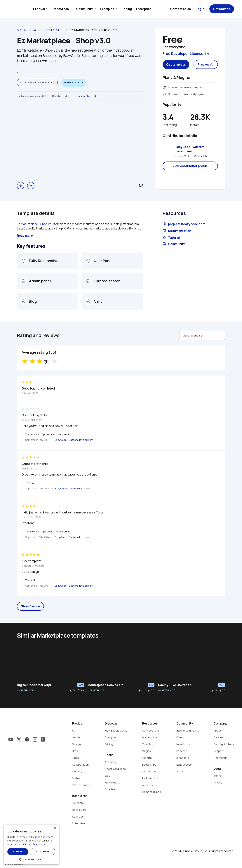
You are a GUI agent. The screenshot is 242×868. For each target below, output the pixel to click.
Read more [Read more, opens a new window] (39, 844)
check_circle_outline (23, 261)
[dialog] (31, 844)
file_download (71, 690)
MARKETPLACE (25, 690)
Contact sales (180, 9)
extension (164, 94)
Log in (200, 9)
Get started (222, 9)
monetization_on (164, 87)
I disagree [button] (43, 852)
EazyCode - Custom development (190, 149)
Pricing (127, 9)
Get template (176, 64)
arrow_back (21, 186)
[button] (31, 859)
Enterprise (144, 9)
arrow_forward (31, 186)
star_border (79, 690)
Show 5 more (30, 606)
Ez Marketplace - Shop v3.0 (35, 224)
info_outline (53, 83)
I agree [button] (18, 852)
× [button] (55, 828)
